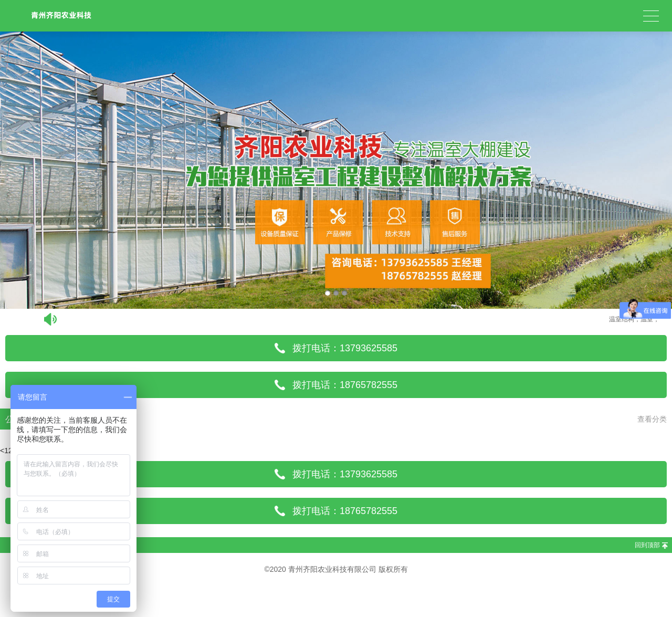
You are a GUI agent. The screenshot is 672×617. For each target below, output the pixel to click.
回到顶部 (647, 545)
